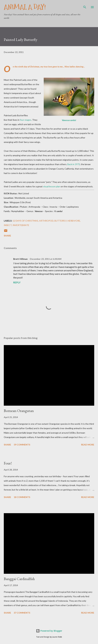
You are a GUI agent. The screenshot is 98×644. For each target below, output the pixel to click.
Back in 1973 (74, 164)
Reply (17, 282)
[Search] (85, 6)
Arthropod (46, 221)
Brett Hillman (20, 259)
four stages (26, 120)
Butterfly (61, 221)
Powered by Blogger (49, 631)
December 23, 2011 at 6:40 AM (46, 259)
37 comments (22, 613)
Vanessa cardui (69, 120)
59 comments (22, 445)
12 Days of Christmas (25, 221)
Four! (8, 463)
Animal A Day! (25, 7)
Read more (88, 445)
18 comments (22, 497)
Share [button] (7, 236)
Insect (8, 225)
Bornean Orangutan (19, 411)
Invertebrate (21, 225)
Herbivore (74, 221)
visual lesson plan (52, 186)
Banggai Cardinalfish (19, 579)
